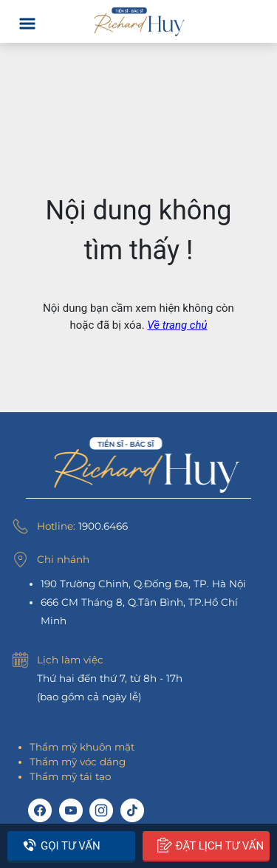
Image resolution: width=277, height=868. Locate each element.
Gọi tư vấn (61, 845)
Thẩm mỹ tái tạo (70, 776)
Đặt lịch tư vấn (211, 845)
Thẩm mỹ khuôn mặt (82, 747)
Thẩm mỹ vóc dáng (78, 762)
